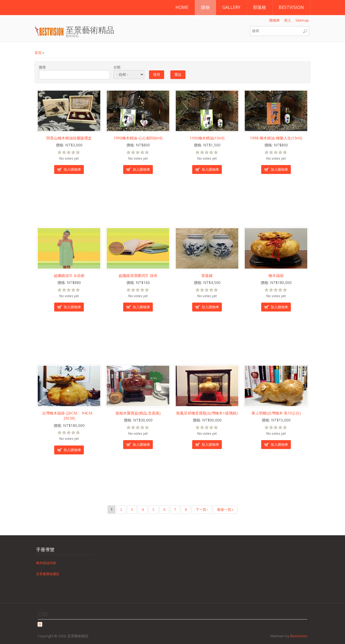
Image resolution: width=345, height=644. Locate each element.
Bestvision (291, 7)
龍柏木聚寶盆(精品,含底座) (138, 413)
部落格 (260, 7)
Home (182, 7)
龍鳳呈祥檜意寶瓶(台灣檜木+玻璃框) (207, 413)
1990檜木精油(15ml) (207, 138)
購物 (205, 7)
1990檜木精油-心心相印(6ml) (138, 138)
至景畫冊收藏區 (53, 570)
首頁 (38, 53)
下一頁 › (202, 509)
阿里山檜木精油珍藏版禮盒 (69, 138)
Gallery (231, 7)
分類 (117, 67)
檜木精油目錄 (52, 563)
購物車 (275, 20)
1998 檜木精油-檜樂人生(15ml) (276, 138)
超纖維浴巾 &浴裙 (69, 275)
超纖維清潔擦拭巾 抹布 (138, 275)
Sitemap (302, 20)
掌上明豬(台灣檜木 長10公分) (276, 413)
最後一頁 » (225, 509)
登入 (288, 20)
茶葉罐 (207, 275)
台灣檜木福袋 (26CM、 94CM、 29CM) (69, 416)
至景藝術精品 (90, 30)
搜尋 (42, 67)
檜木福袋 (276, 275)
